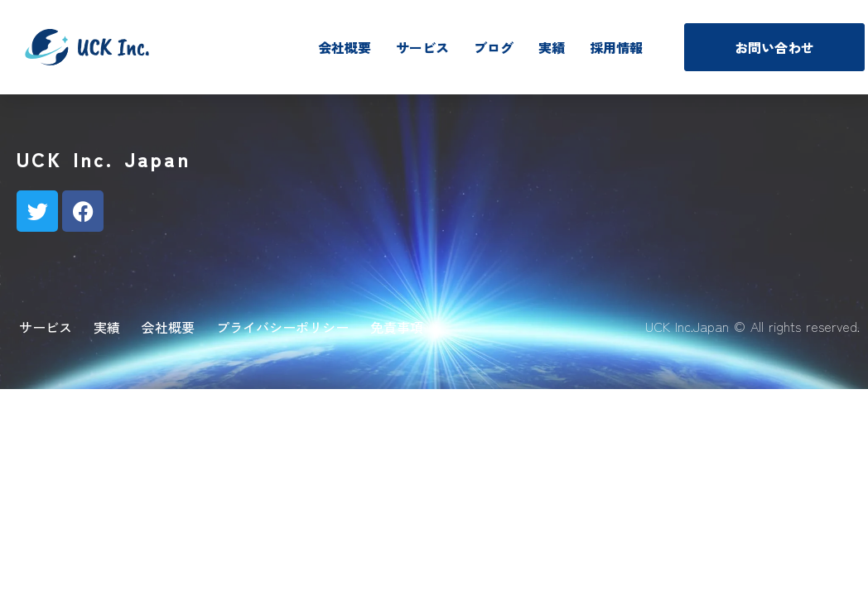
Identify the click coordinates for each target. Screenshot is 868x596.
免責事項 (397, 327)
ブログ (494, 47)
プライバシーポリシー (282, 327)
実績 (552, 47)
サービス (422, 47)
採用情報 (616, 47)
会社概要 (345, 47)
